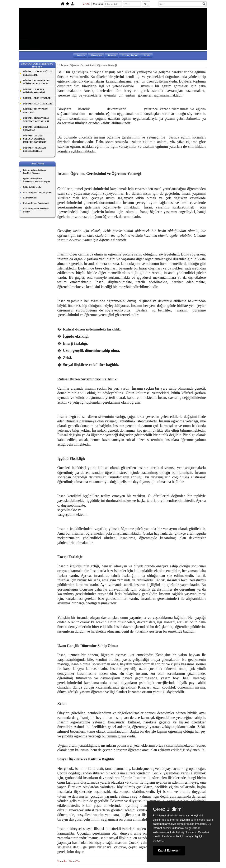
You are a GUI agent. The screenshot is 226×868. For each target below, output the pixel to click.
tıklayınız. (159, 841)
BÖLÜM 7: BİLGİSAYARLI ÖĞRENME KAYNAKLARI (36, 120)
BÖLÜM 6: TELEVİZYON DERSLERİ (35, 111)
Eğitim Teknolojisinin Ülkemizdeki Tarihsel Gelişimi (36, 180)
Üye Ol (86, 4)
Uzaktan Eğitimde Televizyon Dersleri (36, 210)
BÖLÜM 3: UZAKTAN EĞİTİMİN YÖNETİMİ (34, 91)
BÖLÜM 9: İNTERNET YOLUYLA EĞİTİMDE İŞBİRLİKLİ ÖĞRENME (35, 139)
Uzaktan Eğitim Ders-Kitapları (37, 193)
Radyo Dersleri (30, 198)
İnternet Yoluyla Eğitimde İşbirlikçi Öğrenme (35, 172)
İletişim (147, 55)
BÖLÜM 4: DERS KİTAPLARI (37, 98)
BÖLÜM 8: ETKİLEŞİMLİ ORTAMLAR (35, 129)
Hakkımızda (97, 55)
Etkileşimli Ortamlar (32, 187)
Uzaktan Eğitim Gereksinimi (36, 203)
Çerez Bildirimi (168, 809)
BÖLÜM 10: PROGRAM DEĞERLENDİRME (34, 149)
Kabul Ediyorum (169, 850)
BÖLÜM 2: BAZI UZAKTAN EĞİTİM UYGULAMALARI (36, 82)
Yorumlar (62, 861)
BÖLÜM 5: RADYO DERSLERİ (38, 104)
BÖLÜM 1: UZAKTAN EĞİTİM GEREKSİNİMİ (38, 73)
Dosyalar (112, 55)
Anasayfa (81, 55)
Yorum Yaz (74, 861)
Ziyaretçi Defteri (130, 55)
